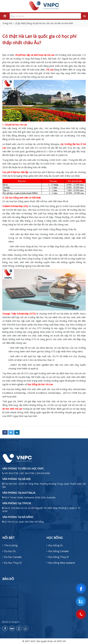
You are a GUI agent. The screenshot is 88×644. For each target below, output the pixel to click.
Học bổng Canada (58, 551)
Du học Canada (13, 557)
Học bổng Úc (56, 545)
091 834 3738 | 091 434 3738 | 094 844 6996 (27, 473)
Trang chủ (7, 23)
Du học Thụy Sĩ (13, 563)
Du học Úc (10, 551)
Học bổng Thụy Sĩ (58, 557)
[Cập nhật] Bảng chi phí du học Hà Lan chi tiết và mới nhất (44, 23)
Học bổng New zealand (61, 563)
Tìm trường (11, 545)
